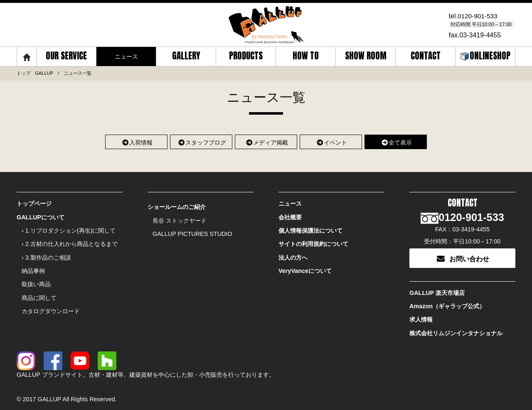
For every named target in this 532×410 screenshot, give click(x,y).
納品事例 (33, 268)
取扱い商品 (36, 281)
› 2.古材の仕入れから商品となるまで (70, 242)
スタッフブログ (201, 141)
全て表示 (396, 141)
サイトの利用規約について (313, 242)
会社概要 (290, 216)
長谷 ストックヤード (180, 220)
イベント (331, 141)
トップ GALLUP (35, 73)
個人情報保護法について (310, 229)
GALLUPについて (41, 216)
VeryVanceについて (305, 268)
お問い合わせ (463, 256)
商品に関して (39, 294)
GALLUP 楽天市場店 (437, 290)
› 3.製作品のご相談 (46, 255)
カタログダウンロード (51, 307)
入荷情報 (137, 141)
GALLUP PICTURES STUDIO (192, 233)
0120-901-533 (478, 16)
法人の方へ (293, 255)
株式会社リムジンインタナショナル (456, 329)
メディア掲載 (266, 141)
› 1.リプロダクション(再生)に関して (69, 229)
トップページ (34, 204)
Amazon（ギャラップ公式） (447, 303)
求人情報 (421, 316)
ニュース (290, 204)
